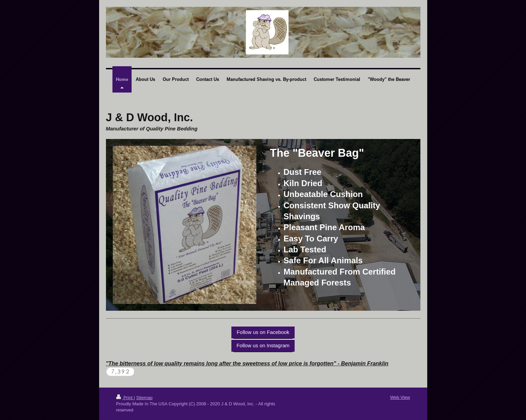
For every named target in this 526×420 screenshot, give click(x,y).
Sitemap (144, 398)
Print (125, 398)
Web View (400, 397)
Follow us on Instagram (263, 345)
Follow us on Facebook (263, 332)
